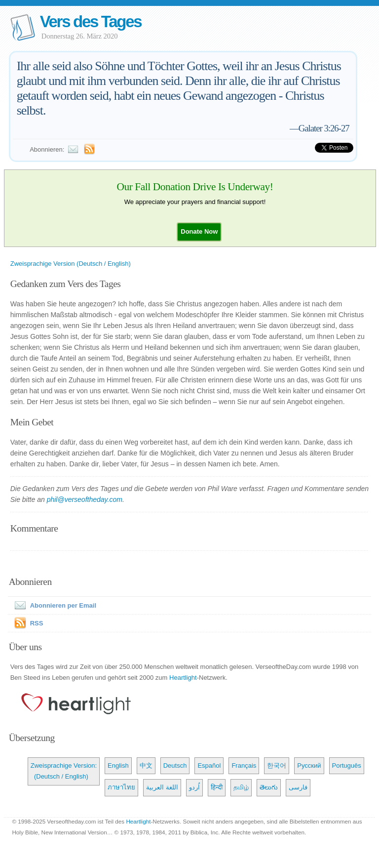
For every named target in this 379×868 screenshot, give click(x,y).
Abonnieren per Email (53, 605)
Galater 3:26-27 (324, 128)
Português (347, 765)
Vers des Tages (91, 21)
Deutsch (175, 765)
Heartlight (183, 678)
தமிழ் (241, 787)
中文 (146, 765)
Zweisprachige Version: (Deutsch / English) (64, 771)
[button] (199, 231)
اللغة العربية (162, 787)
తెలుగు (269, 787)
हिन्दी (217, 787)
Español (209, 765)
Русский (309, 765)
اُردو (194, 787)
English (118, 765)
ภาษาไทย (121, 787)
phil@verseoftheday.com (85, 499)
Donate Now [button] (199, 231)
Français (244, 765)
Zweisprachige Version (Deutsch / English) (71, 264)
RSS (37, 623)
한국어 (277, 765)
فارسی (298, 787)
